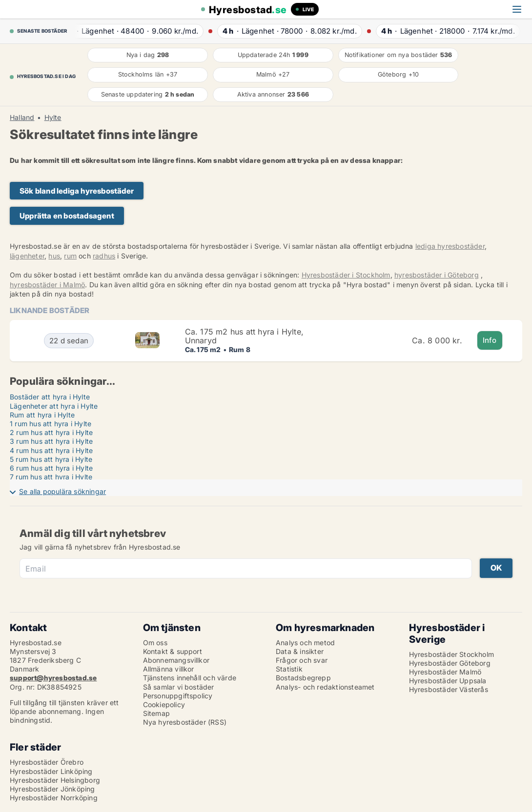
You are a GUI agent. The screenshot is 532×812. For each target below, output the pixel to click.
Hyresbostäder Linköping (51, 771)
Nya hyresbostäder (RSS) (185, 722)
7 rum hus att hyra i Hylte (51, 477)
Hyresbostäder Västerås (449, 689)
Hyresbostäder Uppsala (448, 681)
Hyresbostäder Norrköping (54, 798)
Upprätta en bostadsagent (67, 216)
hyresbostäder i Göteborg (437, 275)
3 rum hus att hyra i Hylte (51, 441)
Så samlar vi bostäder (179, 687)
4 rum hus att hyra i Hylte (51, 450)
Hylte (53, 118)
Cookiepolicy (164, 704)
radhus (104, 256)
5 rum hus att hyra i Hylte (51, 459)
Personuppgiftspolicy (178, 696)
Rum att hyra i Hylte (42, 415)
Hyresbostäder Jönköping (52, 789)
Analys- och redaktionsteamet (325, 687)
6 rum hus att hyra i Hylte (51, 468)
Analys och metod (305, 643)
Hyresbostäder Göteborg (450, 663)
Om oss (155, 643)
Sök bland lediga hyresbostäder (77, 191)
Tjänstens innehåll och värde (190, 678)
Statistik (289, 669)
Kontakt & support (173, 651)
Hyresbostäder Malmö (445, 672)
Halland (22, 118)
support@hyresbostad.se (53, 678)
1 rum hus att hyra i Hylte (51, 424)
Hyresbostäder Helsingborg (55, 780)
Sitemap (156, 713)
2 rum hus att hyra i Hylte (51, 432)
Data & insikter (300, 651)
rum (70, 256)
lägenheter (27, 256)
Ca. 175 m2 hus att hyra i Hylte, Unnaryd (244, 336)
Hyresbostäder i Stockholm (346, 275)
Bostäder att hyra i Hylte (50, 397)
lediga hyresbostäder (450, 246)
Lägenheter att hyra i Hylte (54, 406)
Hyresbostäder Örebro (47, 762)
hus (54, 256)
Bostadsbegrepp (303, 678)
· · (133, 31)
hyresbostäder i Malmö (47, 285)
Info (490, 340)
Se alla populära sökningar (62, 491)
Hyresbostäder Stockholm (452, 654)
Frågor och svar (302, 660)
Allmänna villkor (169, 669)
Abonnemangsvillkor (176, 660)
